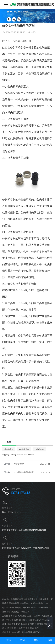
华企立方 (25, 612)
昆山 (24, 616)
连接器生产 (25, 603)
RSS (33, 632)
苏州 (47, 616)
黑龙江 (22, 628)
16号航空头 (39, 449)
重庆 (44, 620)
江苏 (25, 620)
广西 (18, 624)
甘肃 (41, 624)
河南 (9, 624)
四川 (21, 620)
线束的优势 (19, 464)
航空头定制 (9, 449)
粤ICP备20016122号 (32, 608)
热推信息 (6, 632)
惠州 (20, 616)
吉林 (32, 624)
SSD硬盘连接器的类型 (24, 472)
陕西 (32, 628)
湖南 (7, 620)
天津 (7, 628)
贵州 (16, 628)
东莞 (15, 616)
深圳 (38, 616)
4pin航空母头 (24, 449)
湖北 (4, 624)
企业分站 (16, 632)
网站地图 (26, 632)
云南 (11, 620)
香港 (13, 624)
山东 (27, 624)
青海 (27, 628)
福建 (16, 620)
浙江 (35, 620)
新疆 (11, 628)
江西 (29, 616)
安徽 (30, 620)
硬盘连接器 (14, 603)
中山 (43, 616)
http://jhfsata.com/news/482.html (23, 455)
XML (38, 632)
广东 (34, 616)
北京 (39, 620)
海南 (23, 624)
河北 (37, 624)
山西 (37, 628)
